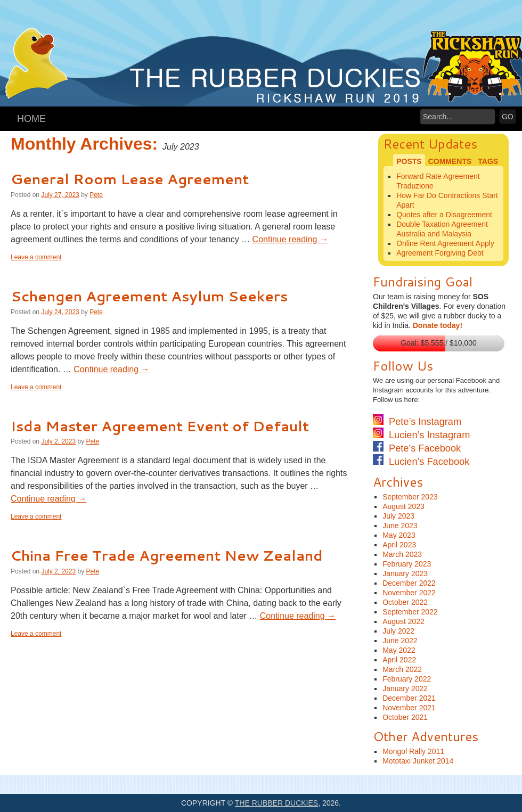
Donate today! (438, 325)
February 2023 (407, 564)
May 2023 (399, 535)
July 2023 (398, 516)
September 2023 (410, 497)
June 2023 (400, 526)
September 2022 (410, 612)
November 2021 (409, 708)
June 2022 (400, 641)
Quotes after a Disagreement (444, 215)
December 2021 (409, 698)
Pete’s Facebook (417, 448)
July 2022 (398, 631)
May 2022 (399, 650)
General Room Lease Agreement (130, 179)
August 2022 (403, 621)
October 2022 (405, 602)
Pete (96, 195)
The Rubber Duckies (276, 803)
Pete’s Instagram (417, 422)
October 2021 (405, 717)
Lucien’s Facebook (421, 462)
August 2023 (403, 506)
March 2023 (402, 554)
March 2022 (402, 669)
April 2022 (399, 660)
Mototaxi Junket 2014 (418, 761)
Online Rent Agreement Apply (445, 243)
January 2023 (405, 573)
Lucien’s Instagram (421, 435)
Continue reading (290, 239)
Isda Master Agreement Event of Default (160, 426)
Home (31, 119)
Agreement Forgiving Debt (440, 253)
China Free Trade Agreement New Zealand (167, 555)
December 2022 (409, 583)
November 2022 (409, 593)
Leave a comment (36, 257)
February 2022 (407, 679)
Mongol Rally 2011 (413, 751)
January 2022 (405, 688)
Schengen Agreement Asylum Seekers (149, 296)
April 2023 (399, 545)
